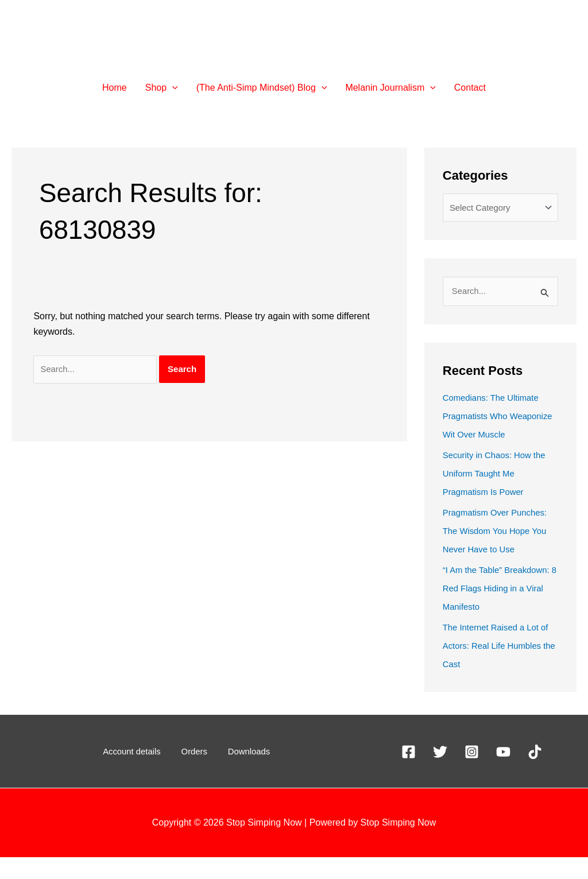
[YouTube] (503, 774)
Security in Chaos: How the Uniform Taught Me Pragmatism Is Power (498, 495)
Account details (140, 773)
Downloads (241, 773)
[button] (162, 88)
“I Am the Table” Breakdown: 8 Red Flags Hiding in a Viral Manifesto (500, 610)
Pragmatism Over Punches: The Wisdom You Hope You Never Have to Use (499, 553)
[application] (172, 88)
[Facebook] (409, 774)
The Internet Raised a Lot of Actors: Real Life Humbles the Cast (500, 667)
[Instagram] (472, 774)
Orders (195, 773)
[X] (440, 774)
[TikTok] (535, 774)
